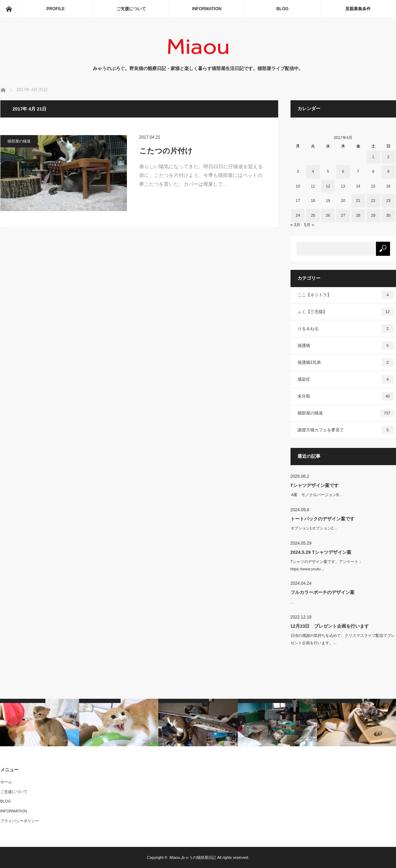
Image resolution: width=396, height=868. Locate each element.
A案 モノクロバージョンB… (317, 495)
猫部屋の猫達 (19, 141)
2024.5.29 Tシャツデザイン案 (321, 552)
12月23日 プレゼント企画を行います (330, 626)
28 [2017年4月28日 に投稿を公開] (358, 215)
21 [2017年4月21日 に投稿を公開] (358, 201)
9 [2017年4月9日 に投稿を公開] (388, 171)
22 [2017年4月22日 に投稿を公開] (373, 201)
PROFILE (56, 9)
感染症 (346, 379)
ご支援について (131, 9)
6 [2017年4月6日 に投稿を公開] (343, 171)
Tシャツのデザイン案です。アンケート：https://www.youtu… (327, 565)
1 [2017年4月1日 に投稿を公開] (373, 157)
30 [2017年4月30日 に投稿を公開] (388, 215)
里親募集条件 (358, 9)
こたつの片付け (166, 151)
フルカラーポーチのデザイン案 (322, 592)
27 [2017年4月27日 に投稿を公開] (343, 215)
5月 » (309, 225)
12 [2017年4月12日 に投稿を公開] (328, 186)
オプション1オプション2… (314, 528)
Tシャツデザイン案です (315, 485)
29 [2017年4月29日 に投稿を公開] (373, 215)
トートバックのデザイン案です (322, 519)
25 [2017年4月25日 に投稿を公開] (313, 215)
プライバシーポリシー (20, 821)
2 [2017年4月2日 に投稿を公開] (388, 157)
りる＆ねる (346, 329)
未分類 (346, 396)
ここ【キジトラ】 (346, 295)
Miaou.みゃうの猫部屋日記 (193, 857)
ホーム (6, 782)
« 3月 (296, 225)
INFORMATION (207, 9)
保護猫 (346, 346)
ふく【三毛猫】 (346, 312)
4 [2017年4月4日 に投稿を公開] (313, 171)
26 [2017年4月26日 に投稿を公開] (328, 215)
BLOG (283, 9)
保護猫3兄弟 (346, 362)
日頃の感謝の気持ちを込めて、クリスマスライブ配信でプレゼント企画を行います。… (343, 639)
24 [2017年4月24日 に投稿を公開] (298, 215)
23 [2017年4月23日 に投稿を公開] (388, 201)
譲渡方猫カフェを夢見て (346, 430)
